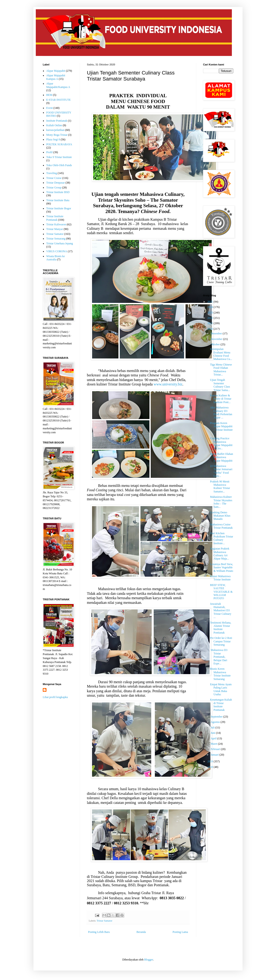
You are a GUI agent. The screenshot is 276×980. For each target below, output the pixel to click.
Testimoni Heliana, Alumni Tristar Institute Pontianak (221, 628)
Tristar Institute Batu (58, 200)
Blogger (148, 960)
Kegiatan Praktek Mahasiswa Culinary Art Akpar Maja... (220, 554)
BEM (49, 95)
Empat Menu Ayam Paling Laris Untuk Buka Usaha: (221, 689)
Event (49, 108)
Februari (216, 749)
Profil (49, 152)
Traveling (52, 173)
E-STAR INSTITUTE (58, 100)
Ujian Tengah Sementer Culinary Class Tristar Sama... (220, 385)
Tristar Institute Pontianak (55, 218)
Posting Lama (180, 932)
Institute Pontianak (57, 121)
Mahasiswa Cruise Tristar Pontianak (221, 526)
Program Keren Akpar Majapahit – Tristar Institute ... (221, 428)
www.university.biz (168, 384)
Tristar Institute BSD (58, 192)
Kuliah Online (54, 125)
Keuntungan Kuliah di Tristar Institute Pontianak (221, 705)
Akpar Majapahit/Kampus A (58, 85)
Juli (213, 728)
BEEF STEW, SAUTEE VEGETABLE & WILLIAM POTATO (221, 592)
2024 (211, 307)
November (217, 339)
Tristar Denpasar (56, 183)
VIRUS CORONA (57, 251)
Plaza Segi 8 (53, 139)
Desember (217, 333)
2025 (211, 302)
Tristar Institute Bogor (59, 208)
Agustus (216, 722)
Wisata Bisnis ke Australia (56, 258)
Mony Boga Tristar (57, 135)
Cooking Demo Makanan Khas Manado (220, 516)
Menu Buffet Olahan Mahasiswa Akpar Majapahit (222, 457)
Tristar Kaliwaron (56, 224)
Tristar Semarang (56, 239)
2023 (211, 313)
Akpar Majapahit (56, 71)
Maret (214, 744)
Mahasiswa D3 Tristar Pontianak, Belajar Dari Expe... (219, 657)
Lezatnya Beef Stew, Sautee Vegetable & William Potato (222, 568)
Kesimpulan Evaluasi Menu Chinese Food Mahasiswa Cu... (221, 354)
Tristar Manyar (55, 229)
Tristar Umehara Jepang (60, 243)
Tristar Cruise (54, 178)
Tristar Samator (104, 921)
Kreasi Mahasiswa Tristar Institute (220, 578)
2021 (211, 323)
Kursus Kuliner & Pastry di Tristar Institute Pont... (221, 399)
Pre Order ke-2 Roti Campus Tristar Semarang (221, 641)
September (217, 717)
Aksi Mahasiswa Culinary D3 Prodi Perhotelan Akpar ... (221, 412)
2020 (211, 329)
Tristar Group (54, 188)
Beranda (141, 932)
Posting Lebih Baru (99, 932)
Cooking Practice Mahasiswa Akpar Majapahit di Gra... (221, 443)
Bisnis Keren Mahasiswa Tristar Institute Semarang (220, 674)
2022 (211, 318)
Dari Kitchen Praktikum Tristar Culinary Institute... (222, 538)
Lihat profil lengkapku (55, 697)
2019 (211, 761)
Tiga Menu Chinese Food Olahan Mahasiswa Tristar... (221, 370)
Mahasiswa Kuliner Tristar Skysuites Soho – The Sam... (221, 502)
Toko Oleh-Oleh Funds (59, 165)
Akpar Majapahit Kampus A (56, 77)
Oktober (216, 344)
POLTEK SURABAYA (59, 144)
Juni (213, 733)
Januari (215, 755)
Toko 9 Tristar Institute (59, 157)
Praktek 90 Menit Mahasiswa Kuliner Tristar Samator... (220, 487)
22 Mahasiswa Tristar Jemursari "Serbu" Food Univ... (221, 471)
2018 (211, 767)
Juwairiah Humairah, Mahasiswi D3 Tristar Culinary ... (221, 611)
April (214, 738)
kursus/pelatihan (55, 130)
